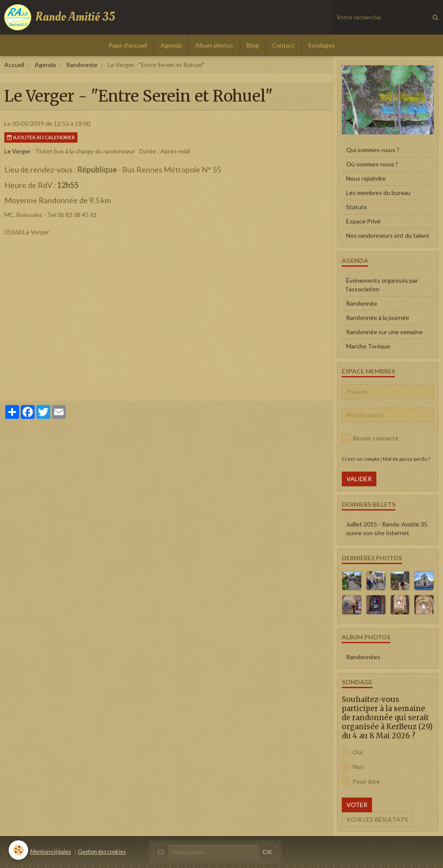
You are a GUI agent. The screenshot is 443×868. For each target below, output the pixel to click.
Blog (253, 45)
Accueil (14, 65)
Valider (359, 479)
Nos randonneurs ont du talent (388, 235)
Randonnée (82, 65)
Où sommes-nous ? (372, 164)
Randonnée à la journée (378, 318)
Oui (352, 752)
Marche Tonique (368, 346)
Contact (283, 45)
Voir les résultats (377, 819)
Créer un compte (361, 459)
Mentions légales (51, 852)
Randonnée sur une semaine (384, 332)
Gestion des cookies (102, 852)
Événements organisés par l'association (382, 285)
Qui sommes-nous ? (373, 150)
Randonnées (363, 657)
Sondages (321, 45)
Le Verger (18, 151)
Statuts (356, 207)
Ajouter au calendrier (41, 137)
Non (353, 767)
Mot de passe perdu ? (406, 459)
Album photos (214, 45)
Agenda (171, 45)
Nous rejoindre (366, 178)
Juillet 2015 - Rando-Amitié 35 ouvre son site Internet (387, 528)
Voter (357, 805)
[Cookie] (18, 850)
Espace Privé (363, 221)
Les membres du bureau (378, 193)
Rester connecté (370, 438)
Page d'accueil (128, 45)
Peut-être (361, 782)
